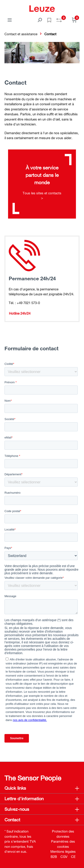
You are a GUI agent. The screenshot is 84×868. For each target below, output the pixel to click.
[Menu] (10, 20)
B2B (54, 857)
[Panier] (74, 20)
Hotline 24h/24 (20, 313)
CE (73, 857)
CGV (64, 857)
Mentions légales (63, 851)
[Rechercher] (40, 20)
